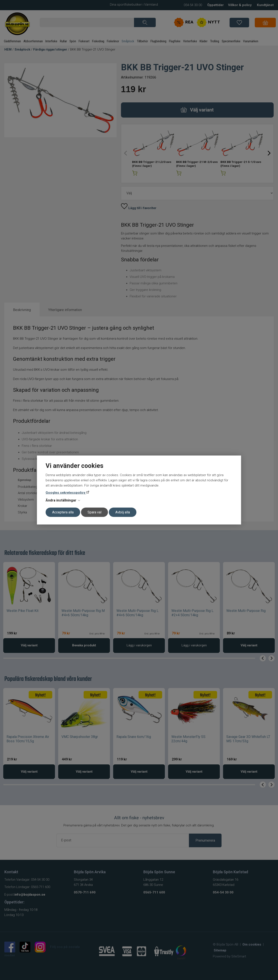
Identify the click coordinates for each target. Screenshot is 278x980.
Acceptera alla (63, 512)
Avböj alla (123, 512)
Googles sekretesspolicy (66, 493)
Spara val (94, 512)
